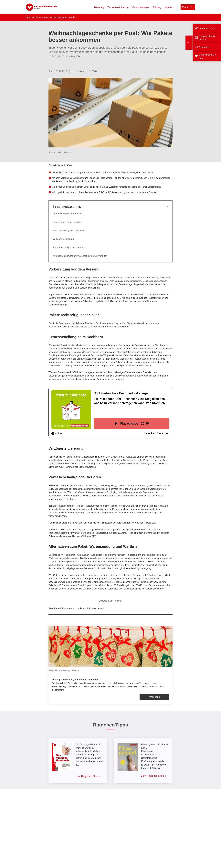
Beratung (99, 7)
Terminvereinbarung (118, 7)
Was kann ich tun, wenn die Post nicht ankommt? (76, 609)
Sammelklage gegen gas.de (62, 17)
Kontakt (169, 7)
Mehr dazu (154, 697)
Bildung (157, 7)
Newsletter (204, 47)
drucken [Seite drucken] (80, 71)
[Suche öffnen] (177, 7)
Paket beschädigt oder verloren (68, 247)
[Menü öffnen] (188, 7)
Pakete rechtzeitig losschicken (68, 222)
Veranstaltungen (141, 7)
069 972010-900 (207, 29)
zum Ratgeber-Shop (87, 776)
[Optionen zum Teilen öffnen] (94, 71)
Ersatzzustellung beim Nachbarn (69, 231)
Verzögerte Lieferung (63, 239)
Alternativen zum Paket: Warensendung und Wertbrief (80, 256)
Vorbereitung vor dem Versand (68, 214)
